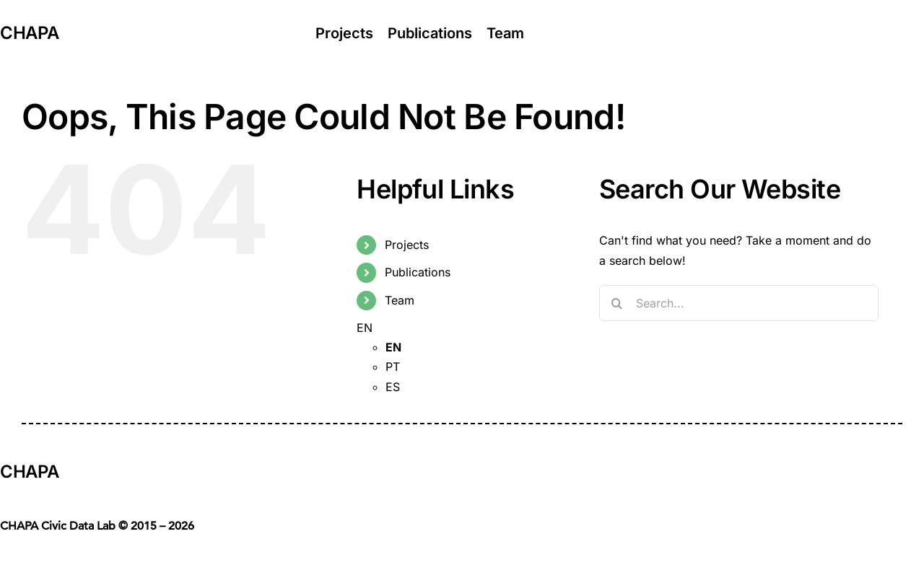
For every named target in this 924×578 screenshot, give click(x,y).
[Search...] (739, 303)
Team (400, 300)
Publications (418, 272)
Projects (407, 245)
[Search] (617, 303)
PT (393, 367)
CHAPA (29, 33)
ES (393, 387)
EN (365, 328)
